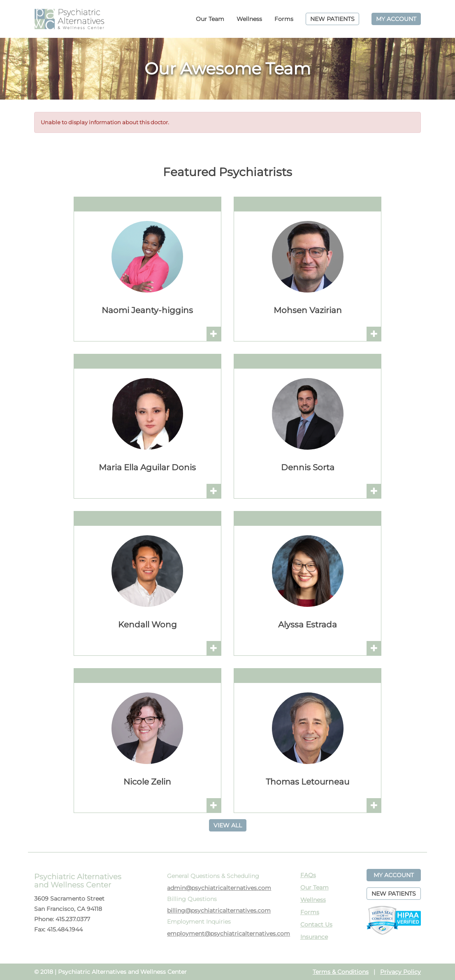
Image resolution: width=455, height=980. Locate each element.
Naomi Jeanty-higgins (147, 310)
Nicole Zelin (147, 782)
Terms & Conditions (341, 972)
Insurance (314, 937)
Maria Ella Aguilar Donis (147, 467)
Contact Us (316, 924)
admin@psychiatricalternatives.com (219, 888)
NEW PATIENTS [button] (394, 894)
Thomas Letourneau (308, 782)
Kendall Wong (147, 625)
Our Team (210, 19)
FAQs (308, 875)
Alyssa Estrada (308, 625)
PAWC (69, 19)
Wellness (249, 19)
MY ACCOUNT (396, 19)
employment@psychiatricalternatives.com (229, 934)
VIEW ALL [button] (228, 825)
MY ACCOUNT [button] (394, 875)
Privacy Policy (400, 972)
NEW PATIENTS (332, 19)
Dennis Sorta (308, 467)
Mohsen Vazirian (308, 310)
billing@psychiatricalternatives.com (219, 910)
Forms (284, 19)
